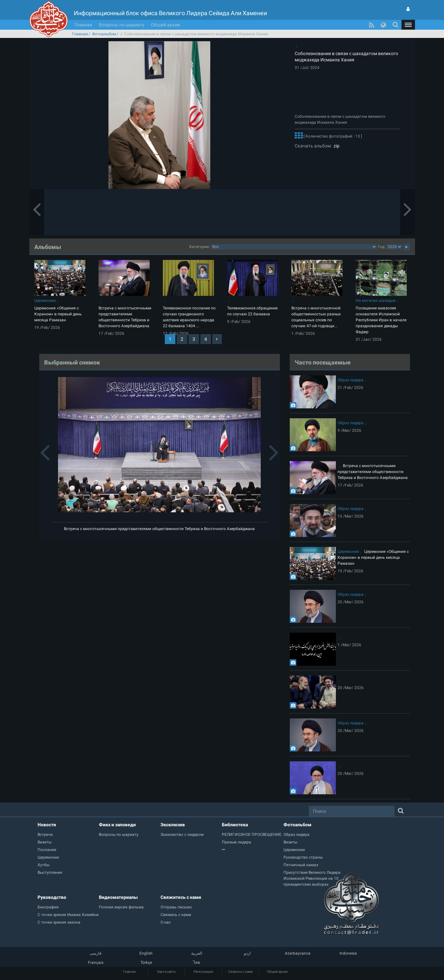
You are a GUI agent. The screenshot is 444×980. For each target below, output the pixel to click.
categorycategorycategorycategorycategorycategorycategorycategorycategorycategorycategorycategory (294, 247)
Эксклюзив (173, 825)
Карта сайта (166, 972)
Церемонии (45, 300)
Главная (83, 25)
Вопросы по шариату (122, 25)
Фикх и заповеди (117, 825)
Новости (47, 825)
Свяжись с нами (240, 972)
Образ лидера (351, 380)
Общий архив (165, 25)
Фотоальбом (104, 34)
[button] (408, 25)
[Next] (217, 339)
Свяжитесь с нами (181, 897)
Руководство (52, 897)
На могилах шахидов (376, 300)
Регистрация (203, 972)
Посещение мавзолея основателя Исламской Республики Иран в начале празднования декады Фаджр (381, 320)
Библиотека (235, 825)
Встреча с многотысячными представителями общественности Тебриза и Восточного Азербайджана (159, 529)
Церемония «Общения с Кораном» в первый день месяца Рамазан (58, 314)
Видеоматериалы (118, 897)
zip (336, 146)
